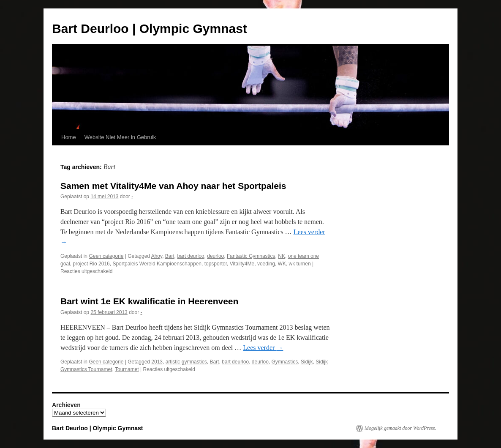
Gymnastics (285, 362)
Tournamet (127, 369)
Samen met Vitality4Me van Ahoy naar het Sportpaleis (173, 186)
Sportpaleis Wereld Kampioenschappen (157, 264)
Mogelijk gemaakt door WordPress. (400, 428)
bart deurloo (191, 256)
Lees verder (263, 348)
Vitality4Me (242, 264)
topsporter (216, 264)
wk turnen (300, 264)
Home (69, 137)
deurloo (215, 256)
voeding (266, 264)
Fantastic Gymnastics (251, 256)
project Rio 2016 (91, 264)
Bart (170, 256)
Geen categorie (106, 256)
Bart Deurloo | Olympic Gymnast (150, 29)
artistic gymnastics (186, 362)
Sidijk (307, 362)
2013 (157, 362)
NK (282, 256)
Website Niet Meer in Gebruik (120, 137)
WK (282, 264)
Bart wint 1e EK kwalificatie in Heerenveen (149, 301)
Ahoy (157, 256)
